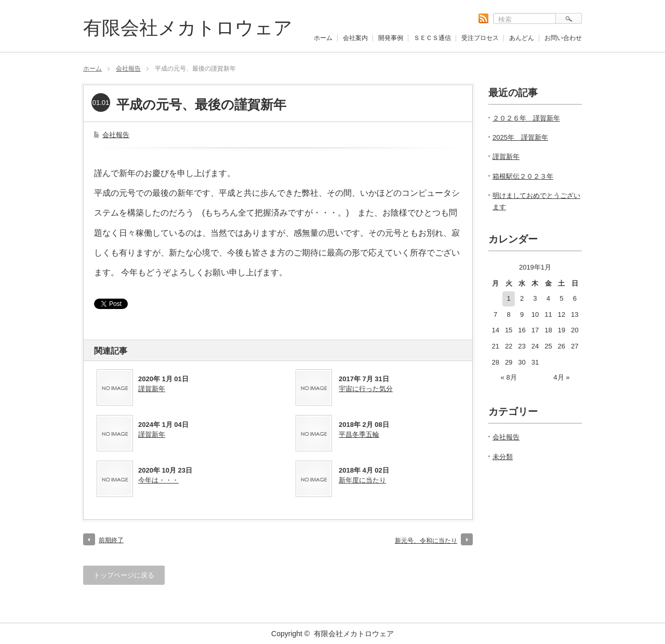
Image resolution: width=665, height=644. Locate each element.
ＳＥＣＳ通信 (432, 38)
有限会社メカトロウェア (188, 28)
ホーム (323, 38)
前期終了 (111, 540)
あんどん (522, 38)
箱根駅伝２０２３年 (523, 176)
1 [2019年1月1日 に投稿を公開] (509, 298)
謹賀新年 (152, 389)
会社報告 (128, 69)
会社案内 (355, 38)
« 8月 (509, 377)
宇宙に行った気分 (366, 389)
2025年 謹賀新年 (520, 137)
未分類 (503, 457)
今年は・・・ (158, 480)
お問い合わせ (563, 38)
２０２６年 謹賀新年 (526, 118)
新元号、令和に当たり (426, 541)
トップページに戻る (124, 575)
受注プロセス (480, 38)
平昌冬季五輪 (359, 434)
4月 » (561, 377)
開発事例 (391, 38)
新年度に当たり (362, 480)
